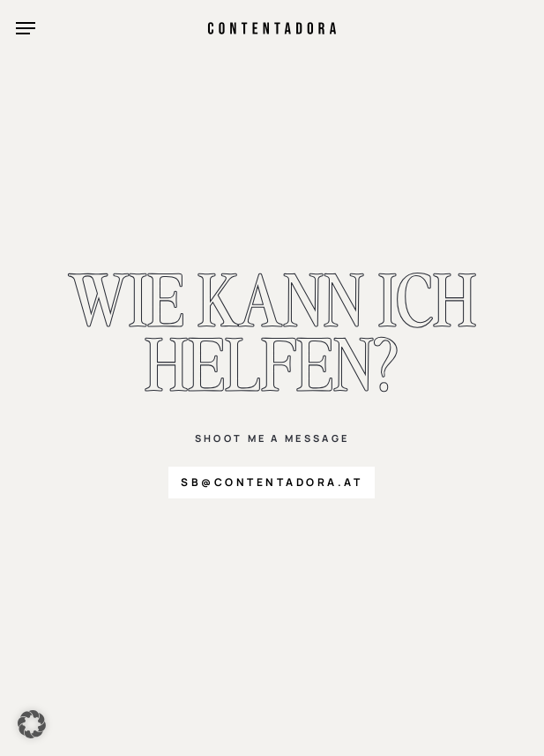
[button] (26, 28)
